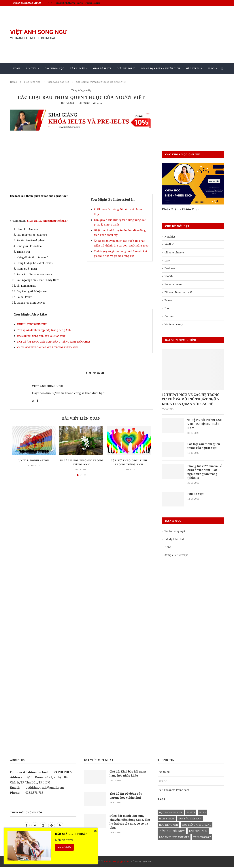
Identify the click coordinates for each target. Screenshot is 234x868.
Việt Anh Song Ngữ (48, 386)
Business (170, 268)
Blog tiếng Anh (32, 82)
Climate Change (174, 252)
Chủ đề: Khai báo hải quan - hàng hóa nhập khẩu (129, 775)
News (168, 548)
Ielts (202, 814)
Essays (191, 814)
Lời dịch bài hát (174, 540)
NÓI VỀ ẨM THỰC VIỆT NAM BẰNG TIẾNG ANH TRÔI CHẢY (54, 342)
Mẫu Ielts (193, 68)
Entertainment (174, 284)
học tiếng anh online (197, 826)
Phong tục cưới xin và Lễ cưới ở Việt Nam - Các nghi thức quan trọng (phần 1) (206, 473)
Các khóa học (54, 68)
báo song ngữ (198, 832)
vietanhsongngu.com (117, 863)
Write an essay (174, 324)
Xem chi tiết (64, 847)
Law (167, 260)
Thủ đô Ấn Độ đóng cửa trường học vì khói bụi (127, 797)
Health (169, 276)
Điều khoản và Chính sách (174, 791)
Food (167, 308)
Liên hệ (162, 782)
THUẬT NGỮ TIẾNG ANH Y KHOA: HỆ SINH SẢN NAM (205, 424)
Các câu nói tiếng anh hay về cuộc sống (41, 336)
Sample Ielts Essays (176, 556)
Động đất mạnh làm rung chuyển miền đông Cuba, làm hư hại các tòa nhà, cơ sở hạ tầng (129, 823)
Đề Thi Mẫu (77, 68)
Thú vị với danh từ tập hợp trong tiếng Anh (44, 330)
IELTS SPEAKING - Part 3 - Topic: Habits (78, 3)
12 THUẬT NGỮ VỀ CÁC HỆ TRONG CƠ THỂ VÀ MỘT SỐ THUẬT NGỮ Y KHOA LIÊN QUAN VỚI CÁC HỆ (191, 399)
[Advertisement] (154, 35)
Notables (170, 237)
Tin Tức (31, 68)
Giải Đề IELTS (102, 68)
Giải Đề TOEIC (126, 68)
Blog (211, 68)
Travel (169, 300)
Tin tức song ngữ (175, 532)
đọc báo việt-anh (190, 820)
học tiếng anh (168, 826)
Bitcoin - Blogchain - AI (178, 292)
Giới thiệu (164, 773)
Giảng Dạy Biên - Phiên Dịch (161, 68)
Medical (169, 244)
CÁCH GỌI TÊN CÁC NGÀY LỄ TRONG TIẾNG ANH (48, 347)
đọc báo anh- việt (171, 814)
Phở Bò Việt (196, 495)
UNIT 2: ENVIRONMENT (32, 324)
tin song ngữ (202, 838)
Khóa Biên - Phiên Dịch (181, 209)
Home (17, 68)
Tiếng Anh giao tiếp (58, 82)
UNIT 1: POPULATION (34, 460)
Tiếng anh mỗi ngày (172, 832)
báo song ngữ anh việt (174, 838)
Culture (169, 316)
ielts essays (167, 820)
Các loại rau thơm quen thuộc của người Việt (205, 447)
